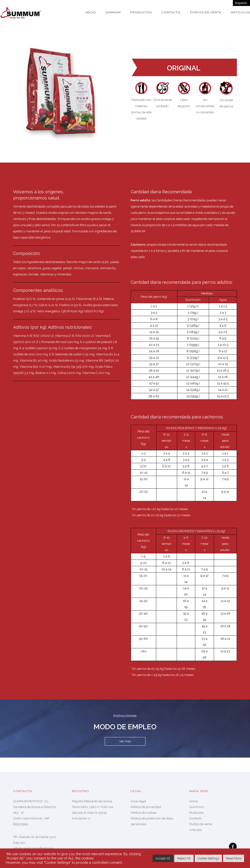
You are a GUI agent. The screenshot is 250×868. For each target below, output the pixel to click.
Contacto (171, 12)
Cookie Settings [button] (208, 858)
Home (194, 801)
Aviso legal (138, 801)
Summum (113, 12)
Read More (234, 858)
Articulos (240, 12)
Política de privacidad (146, 807)
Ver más (125, 741)
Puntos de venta (206, 12)
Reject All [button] (184, 858)
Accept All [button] (163, 858)
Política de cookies (144, 813)
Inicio (91, 12)
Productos (141, 12)
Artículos (196, 830)
